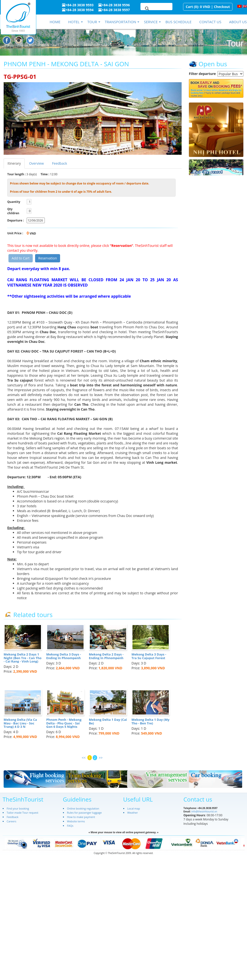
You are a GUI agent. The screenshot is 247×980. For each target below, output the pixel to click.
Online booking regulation (83, 808)
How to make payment (81, 817)
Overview (36, 163)
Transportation (121, 22)
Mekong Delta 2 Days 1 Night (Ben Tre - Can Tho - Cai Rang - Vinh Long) (23, 658)
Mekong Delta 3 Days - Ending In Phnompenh (64, 656)
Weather (133, 813)
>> (101, 758)
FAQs (70, 826)
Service (151, 22)
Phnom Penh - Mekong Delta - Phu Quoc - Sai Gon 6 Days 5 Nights (64, 723)
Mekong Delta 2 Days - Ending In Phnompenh (106, 656)
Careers (12, 821)
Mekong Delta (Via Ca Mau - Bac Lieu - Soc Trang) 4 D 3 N (20, 723)
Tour (92, 22)
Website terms (76, 821)
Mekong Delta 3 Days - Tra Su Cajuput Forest (149, 656)
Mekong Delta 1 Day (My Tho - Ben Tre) (151, 721)
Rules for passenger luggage (85, 813)
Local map (134, 808)
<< (84, 758)
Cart (189, 7)
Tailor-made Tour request (23, 813)
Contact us (210, 22)
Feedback (60, 163)
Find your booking (18, 808)
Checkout (222, 7)
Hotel (74, 22)
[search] (151, 9)
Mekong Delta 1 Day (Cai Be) (108, 721)
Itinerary (14, 163)
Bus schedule (178, 22)
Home (55, 22)
